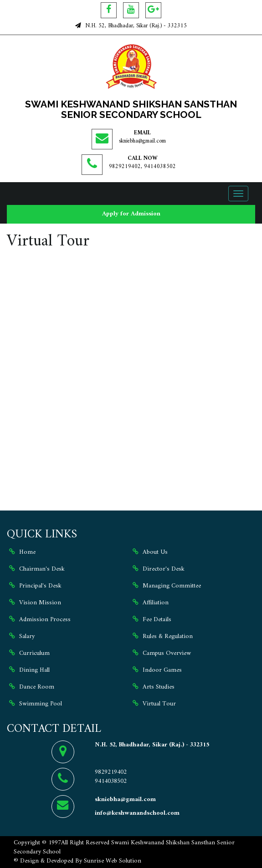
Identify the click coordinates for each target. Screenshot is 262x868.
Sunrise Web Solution (113, 861)
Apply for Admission (131, 214)
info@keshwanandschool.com (137, 813)
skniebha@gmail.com (142, 141)
